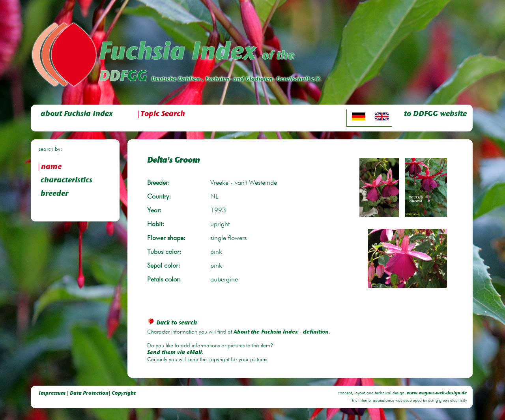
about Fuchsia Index (77, 114)
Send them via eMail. (175, 353)
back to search (172, 323)
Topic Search (163, 114)
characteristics (66, 181)
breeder (54, 194)
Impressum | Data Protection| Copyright (87, 393)
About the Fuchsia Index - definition (281, 332)
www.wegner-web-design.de (437, 393)
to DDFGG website (435, 114)
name (51, 167)
